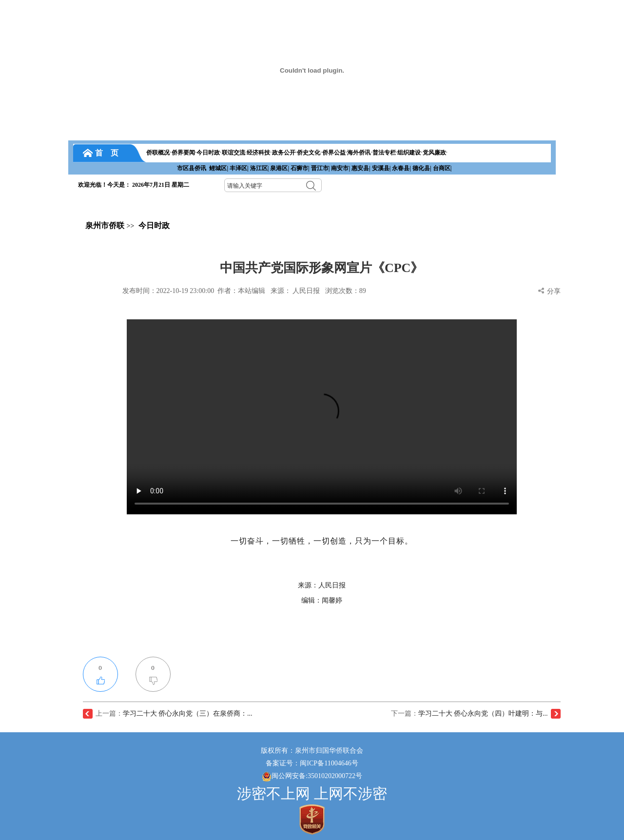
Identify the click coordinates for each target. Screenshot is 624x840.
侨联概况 (158, 153)
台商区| (442, 168)
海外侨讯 (359, 153)
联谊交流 (234, 153)
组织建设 (409, 153)
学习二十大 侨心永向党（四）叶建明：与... (483, 713)
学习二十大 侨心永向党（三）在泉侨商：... (188, 713)
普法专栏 (384, 153)
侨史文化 (309, 153)
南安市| (341, 168)
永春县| (401, 168)
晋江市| (321, 168)
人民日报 (306, 291)
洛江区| (260, 168)
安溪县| (381, 168)
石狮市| (300, 168)
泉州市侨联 (105, 225)
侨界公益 (334, 153)
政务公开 (284, 153)
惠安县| (361, 168)
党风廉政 (434, 153)
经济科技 (258, 153)
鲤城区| (219, 168)
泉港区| (280, 168)
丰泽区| (239, 168)
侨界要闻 (183, 153)
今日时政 (208, 153)
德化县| (422, 168)
